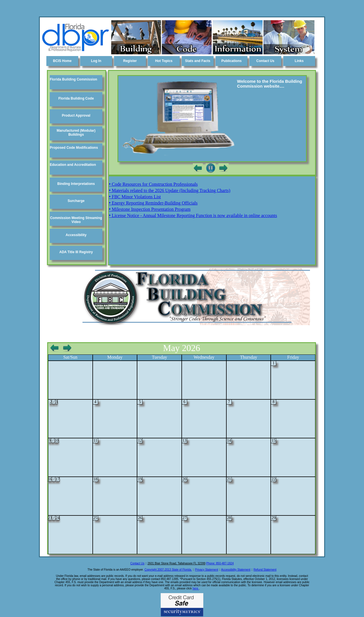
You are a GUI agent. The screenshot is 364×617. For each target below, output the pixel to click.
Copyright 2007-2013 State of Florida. (168, 570)
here (196, 588)
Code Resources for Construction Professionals (153, 184)
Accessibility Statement (236, 570)
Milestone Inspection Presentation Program (150, 209)
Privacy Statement (207, 570)
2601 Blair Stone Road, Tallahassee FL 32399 (176, 563)
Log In (96, 61)
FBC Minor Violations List (135, 197)
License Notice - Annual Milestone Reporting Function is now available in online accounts (193, 215)
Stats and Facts (198, 61)
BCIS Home (62, 61)
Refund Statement (265, 570)
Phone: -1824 (220, 563)
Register (130, 61)
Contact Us (265, 61)
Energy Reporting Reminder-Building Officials (153, 203)
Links (299, 61)
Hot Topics (164, 61)
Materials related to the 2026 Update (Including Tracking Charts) (170, 190)
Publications (231, 61)
